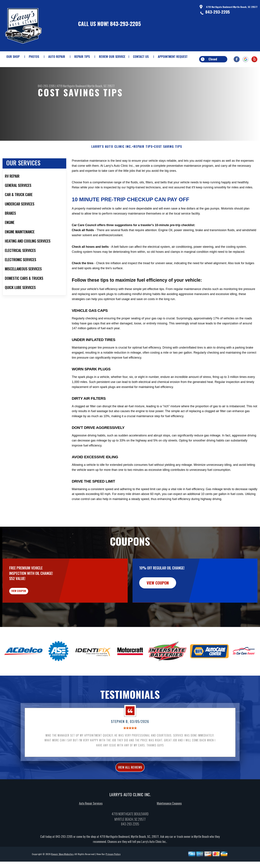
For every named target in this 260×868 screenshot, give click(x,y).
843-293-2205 (125, 24)
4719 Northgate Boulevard (72, 86)
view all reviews (130, 789)
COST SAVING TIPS (168, 163)
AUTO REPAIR (57, 57)
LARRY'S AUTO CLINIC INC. (112, 163)
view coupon (28, 610)
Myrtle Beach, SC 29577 (101, 86)
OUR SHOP (13, 57)
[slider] (130, 749)
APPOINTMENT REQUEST (173, 57)
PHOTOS (34, 57)
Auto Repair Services (91, 826)
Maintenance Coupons (169, 826)
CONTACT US (141, 57)
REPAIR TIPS (82, 57)
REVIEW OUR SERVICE (112, 57)
